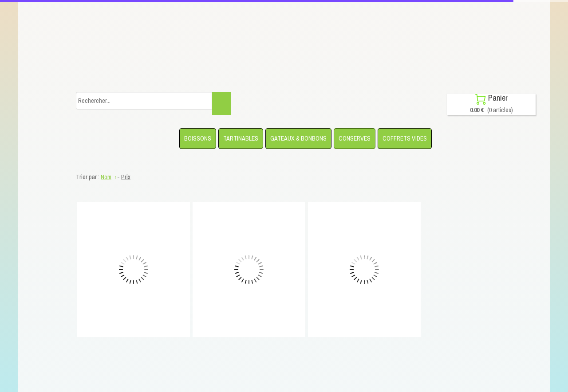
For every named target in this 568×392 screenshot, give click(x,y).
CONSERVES (355, 138)
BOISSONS (198, 138)
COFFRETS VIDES (405, 138)
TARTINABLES (241, 138)
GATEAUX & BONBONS (298, 138)
